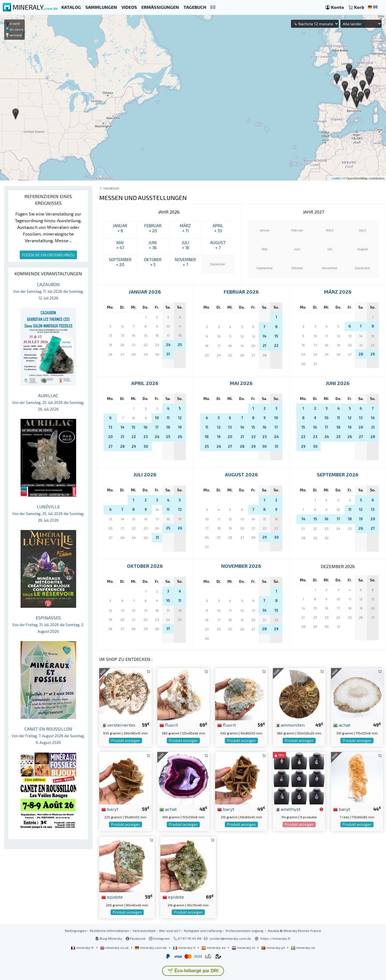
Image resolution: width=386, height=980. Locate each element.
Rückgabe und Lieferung (203, 931)
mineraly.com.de (151, 947)
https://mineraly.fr (276, 938)
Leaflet (336, 178)
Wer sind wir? (170, 931)
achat (342, 725)
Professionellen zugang (245, 931)
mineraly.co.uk (115, 947)
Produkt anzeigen (125, 741)
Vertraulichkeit (144, 931)
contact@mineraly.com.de (230, 938)
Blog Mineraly (109, 938)
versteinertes (118, 725)
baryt (110, 809)
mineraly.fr (83, 947)
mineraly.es (214, 947)
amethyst (288, 809)
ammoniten (290, 725)
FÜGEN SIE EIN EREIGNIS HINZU (48, 255)
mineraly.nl (244, 947)
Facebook (136, 938)
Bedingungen (76, 931)
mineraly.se (303, 947)
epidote (112, 897)
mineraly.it (185, 947)
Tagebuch (111, 188)
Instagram (159, 938)
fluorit (169, 725)
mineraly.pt (273, 947)
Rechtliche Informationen (109, 931)
